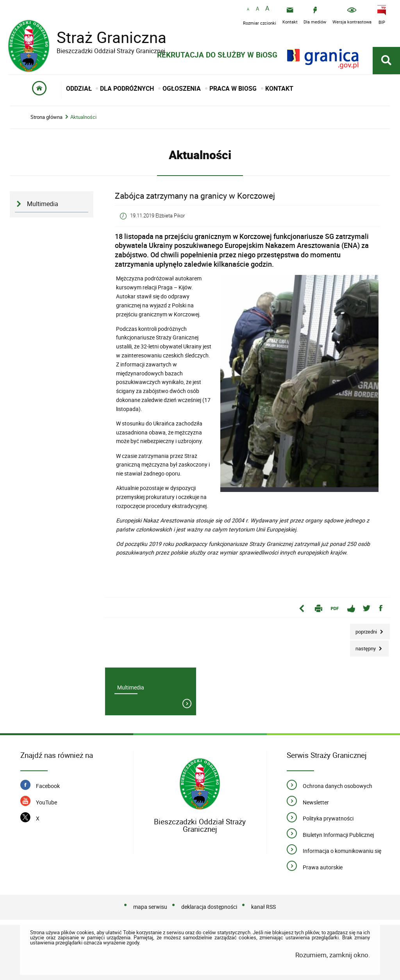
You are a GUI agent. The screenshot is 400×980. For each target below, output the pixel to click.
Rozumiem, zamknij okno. (333, 955)
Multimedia (43, 204)
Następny (363, 646)
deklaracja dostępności (209, 907)
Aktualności (83, 117)
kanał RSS (263, 907)
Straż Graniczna (105, 37)
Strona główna (46, 117)
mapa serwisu (150, 907)
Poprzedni (364, 629)
